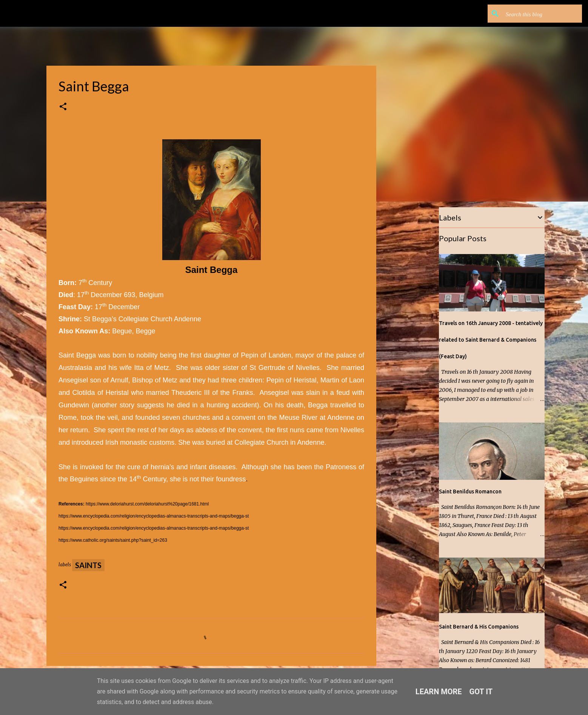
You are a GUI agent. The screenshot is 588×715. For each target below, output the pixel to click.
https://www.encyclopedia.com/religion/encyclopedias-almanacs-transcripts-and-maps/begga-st (154, 516)
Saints (88, 565)
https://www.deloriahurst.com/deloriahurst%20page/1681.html (147, 504)
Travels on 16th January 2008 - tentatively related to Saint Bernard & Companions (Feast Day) (491, 340)
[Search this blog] (542, 14)
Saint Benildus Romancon (470, 492)
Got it (481, 692)
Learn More (439, 692)
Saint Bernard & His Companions (479, 627)
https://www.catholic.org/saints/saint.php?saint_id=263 (113, 540)
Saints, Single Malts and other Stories (120, 13)
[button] (63, 107)
